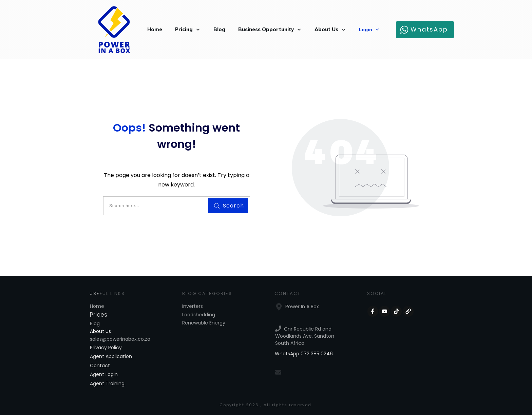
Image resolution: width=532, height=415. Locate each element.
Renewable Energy (204, 323)
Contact (100, 365)
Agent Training (107, 383)
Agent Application (111, 356)
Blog (95, 323)
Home (97, 306)
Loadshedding (199, 315)
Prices (99, 315)
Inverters (193, 306)
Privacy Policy (106, 348)
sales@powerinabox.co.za (120, 339)
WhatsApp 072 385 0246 (304, 354)
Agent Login (104, 374)
